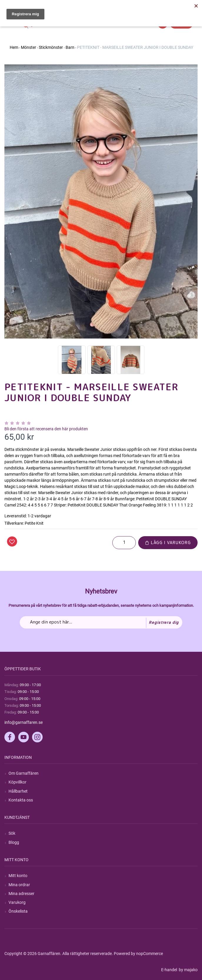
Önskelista (18, 911)
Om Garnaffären (24, 773)
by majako (188, 970)
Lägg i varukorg (168, 542)
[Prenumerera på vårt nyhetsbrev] (101, 622)
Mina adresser (21, 894)
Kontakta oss (21, 800)
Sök (12, 833)
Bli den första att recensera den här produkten (46, 429)
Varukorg (17, 902)
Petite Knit (34, 523)
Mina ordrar (19, 885)
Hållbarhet (18, 791)
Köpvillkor (17, 782)
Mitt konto (18, 876)
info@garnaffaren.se (24, 722)
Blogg (14, 842)
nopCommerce (150, 954)
